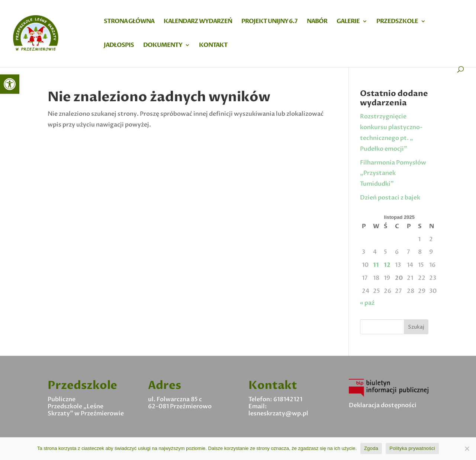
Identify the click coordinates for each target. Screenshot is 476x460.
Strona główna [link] (129, 22)
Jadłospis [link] (119, 46)
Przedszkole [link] (397, 22)
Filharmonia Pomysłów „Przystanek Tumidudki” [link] (393, 173)
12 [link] (387, 265)
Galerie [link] (348, 22)
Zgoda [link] (371, 448)
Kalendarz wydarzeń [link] (198, 22)
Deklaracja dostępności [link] (383, 405)
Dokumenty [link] (163, 46)
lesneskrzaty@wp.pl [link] (278, 413)
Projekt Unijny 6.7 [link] (269, 22)
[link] (10, 84)
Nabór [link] (317, 22)
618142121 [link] (288, 399)
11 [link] (376, 265)
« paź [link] (367, 303)
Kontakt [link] (213, 46)
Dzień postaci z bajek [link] (390, 198)
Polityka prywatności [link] (412, 448)
